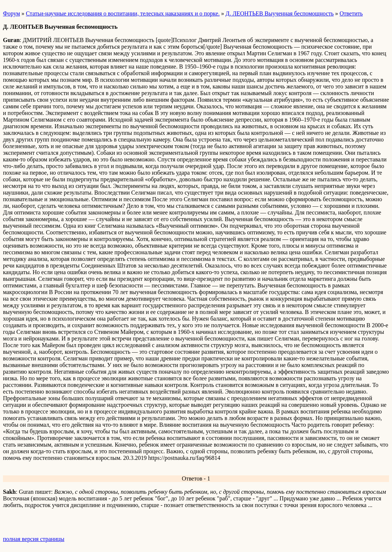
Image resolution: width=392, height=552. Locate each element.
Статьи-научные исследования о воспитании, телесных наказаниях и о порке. (123, 13)
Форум (11, 13)
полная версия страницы (34, 539)
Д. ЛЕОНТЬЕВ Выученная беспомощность (280, 13)
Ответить (351, 13)
